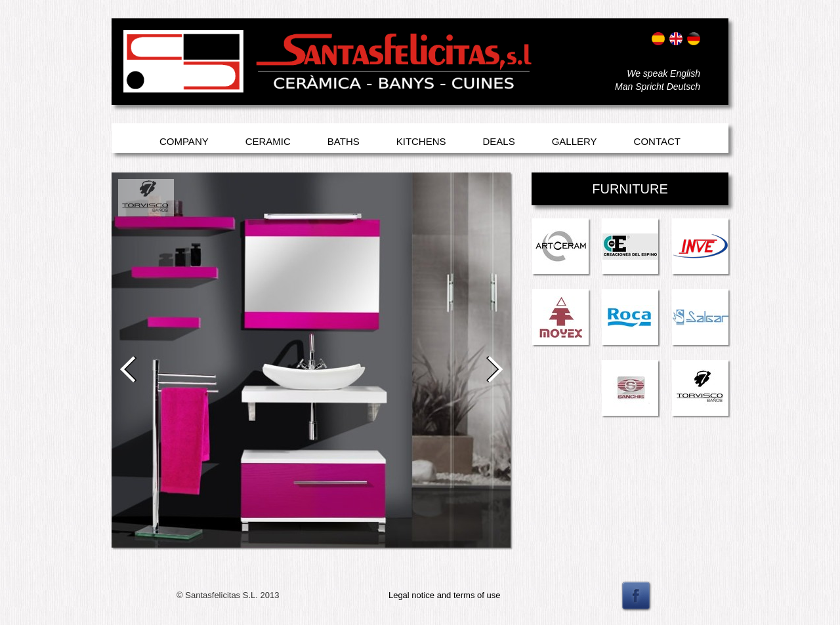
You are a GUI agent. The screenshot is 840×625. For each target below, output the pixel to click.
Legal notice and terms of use (445, 595)
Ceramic (268, 141)
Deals (499, 141)
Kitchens (421, 141)
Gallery (575, 141)
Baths (344, 141)
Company (184, 141)
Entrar (136, 77)
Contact (657, 141)
